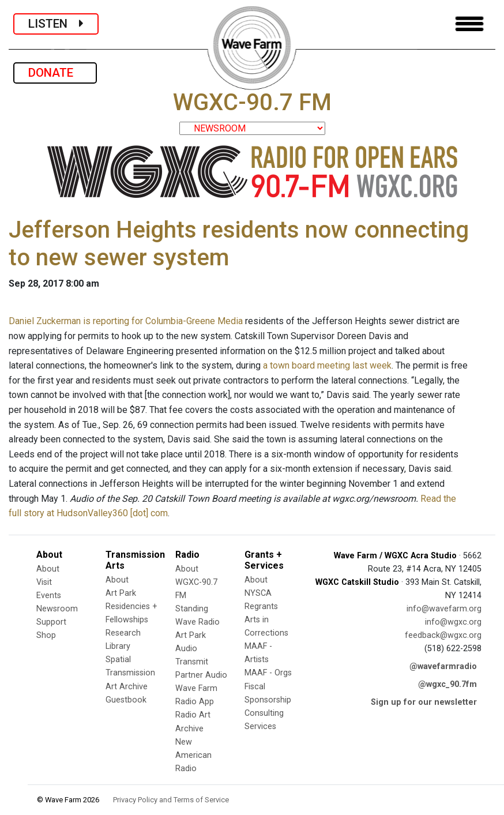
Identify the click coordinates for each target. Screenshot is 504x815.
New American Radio (193, 755)
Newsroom (57, 609)
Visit (44, 582)
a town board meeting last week (327, 365)
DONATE (55, 73)
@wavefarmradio (443, 666)
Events (49, 596)
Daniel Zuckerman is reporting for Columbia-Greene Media (126, 321)
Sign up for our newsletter (424, 702)
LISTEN (56, 24)
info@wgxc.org (453, 622)
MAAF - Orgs (268, 673)
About (48, 569)
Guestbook (126, 700)
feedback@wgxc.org (443, 635)
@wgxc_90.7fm (447, 684)
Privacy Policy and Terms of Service (171, 800)
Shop (46, 635)
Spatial (118, 660)
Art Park (121, 593)
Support (51, 622)
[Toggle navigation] (469, 24)
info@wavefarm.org (444, 609)
